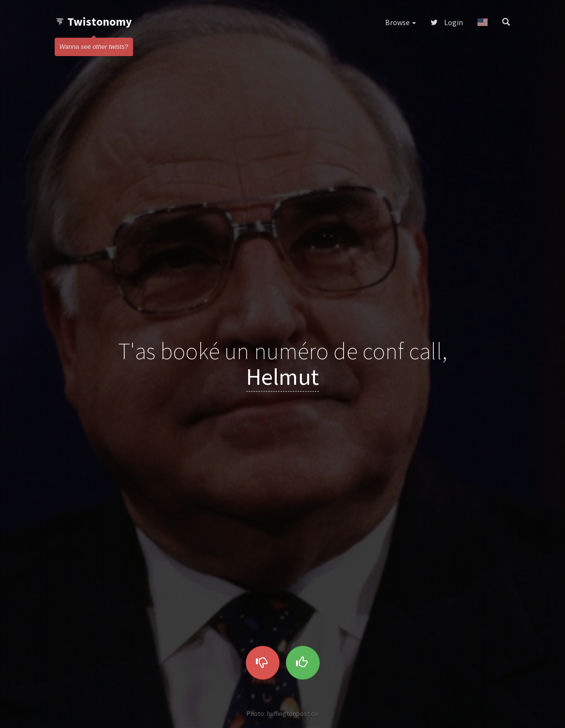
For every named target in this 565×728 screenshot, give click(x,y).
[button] (483, 22)
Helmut (282, 377)
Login (447, 22)
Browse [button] (401, 22)
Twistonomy (94, 22)
